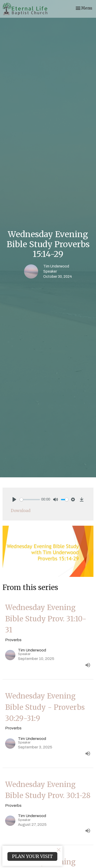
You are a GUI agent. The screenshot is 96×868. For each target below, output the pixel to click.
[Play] (14, 499)
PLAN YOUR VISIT (32, 856)
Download (21, 511)
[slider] (30, 500)
